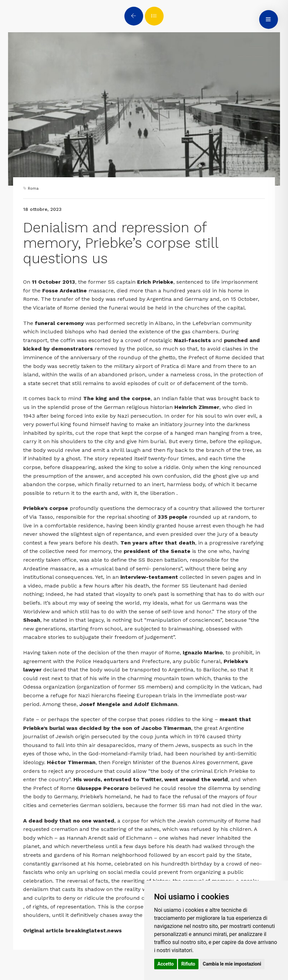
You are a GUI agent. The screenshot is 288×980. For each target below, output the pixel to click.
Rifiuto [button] (188, 964)
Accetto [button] (166, 964)
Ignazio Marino (203, 652)
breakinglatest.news (94, 930)
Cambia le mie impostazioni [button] (232, 964)
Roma (33, 189)
